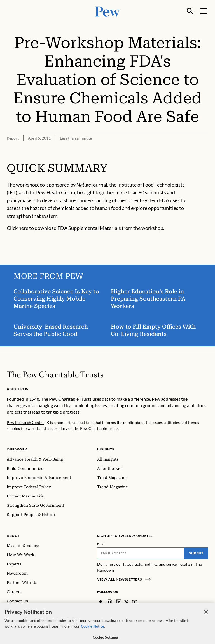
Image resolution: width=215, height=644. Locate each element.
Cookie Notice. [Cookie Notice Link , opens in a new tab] (93, 629)
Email (101, 544)
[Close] (206, 614)
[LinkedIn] (118, 602)
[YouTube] (135, 602)
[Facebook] (101, 602)
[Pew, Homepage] (107, 11)
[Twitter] (127, 602)
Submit (196, 553)
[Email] (141, 553)
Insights (106, 449)
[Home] (55, 374)
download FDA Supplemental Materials (78, 228)
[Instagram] (109, 602)
